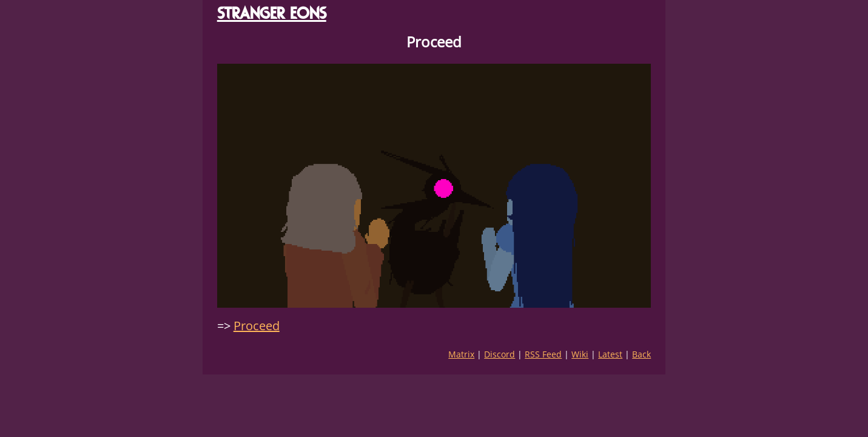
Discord (500, 354)
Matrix (461, 354)
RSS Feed (543, 354)
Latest (610, 354)
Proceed (257, 326)
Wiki (580, 354)
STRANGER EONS (272, 13)
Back (641, 354)
